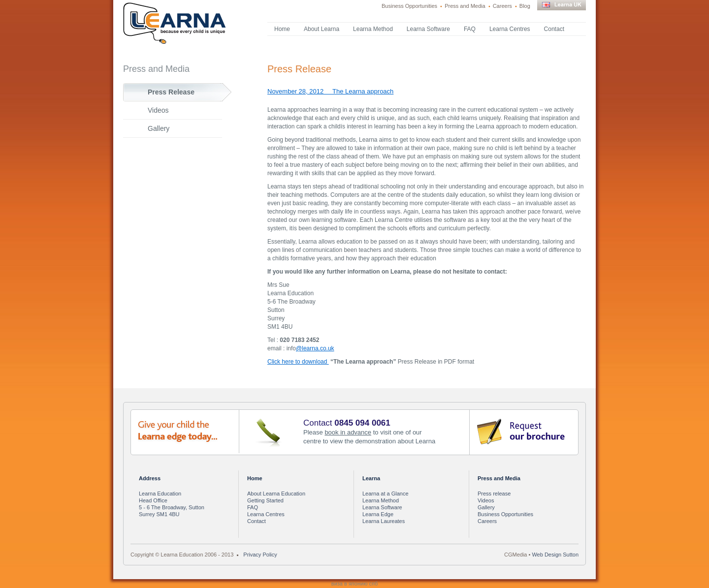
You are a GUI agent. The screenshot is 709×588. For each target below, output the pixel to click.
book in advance (348, 432)
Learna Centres (510, 29)
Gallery (159, 128)
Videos (158, 110)
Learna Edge (378, 514)
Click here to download (298, 362)
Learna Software (428, 29)
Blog (525, 6)
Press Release (171, 92)
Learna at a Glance (386, 494)
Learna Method (373, 29)
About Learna (322, 29)
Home (282, 29)
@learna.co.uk (315, 348)
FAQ (470, 29)
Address (150, 478)
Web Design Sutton (555, 555)
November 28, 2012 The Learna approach (330, 91)
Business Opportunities (409, 6)
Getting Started (265, 500)
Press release (494, 494)
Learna (371, 478)
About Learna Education (276, 494)
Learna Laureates (384, 521)
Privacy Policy (260, 555)
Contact (554, 29)
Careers (502, 6)
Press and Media (465, 6)
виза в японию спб (354, 584)
